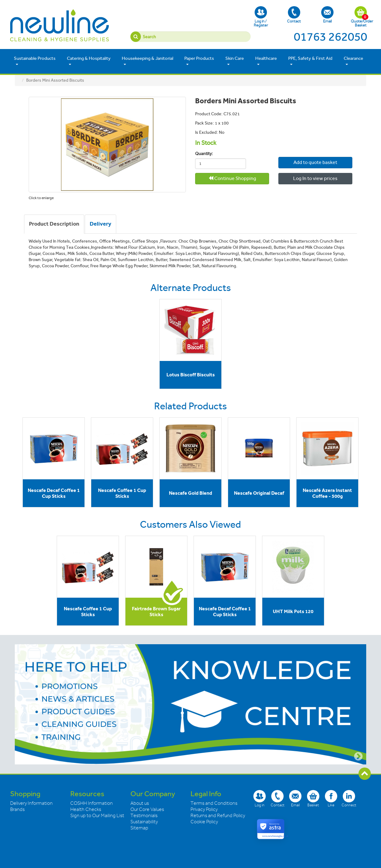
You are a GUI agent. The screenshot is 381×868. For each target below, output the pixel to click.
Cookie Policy (204, 822)
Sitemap (139, 828)
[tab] (54, 224)
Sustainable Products (35, 61)
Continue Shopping (232, 178)
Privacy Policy (204, 809)
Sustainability (144, 822)
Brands (17, 809)
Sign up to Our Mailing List (97, 816)
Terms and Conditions (214, 803)
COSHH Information (92, 803)
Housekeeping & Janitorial (147, 61)
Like (331, 798)
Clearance (353, 61)
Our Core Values (147, 809)
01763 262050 (330, 37)
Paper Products (199, 61)
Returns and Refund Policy (218, 816)
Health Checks (86, 809)
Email (327, 15)
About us (140, 803)
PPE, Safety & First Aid (310, 61)
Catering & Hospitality (89, 61)
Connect (349, 798)
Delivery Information (31, 803)
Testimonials (144, 816)
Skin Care (235, 61)
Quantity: (204, 154)
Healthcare (266, 61)
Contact (294, 15)
